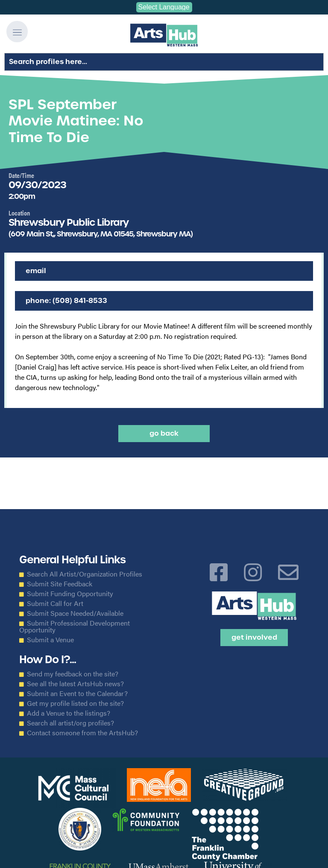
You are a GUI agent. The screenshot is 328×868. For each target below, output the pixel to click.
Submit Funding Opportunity (70, 594)
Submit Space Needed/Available (75, 613)
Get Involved (254, 637)
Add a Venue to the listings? (69, 713)
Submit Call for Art (55, 603)
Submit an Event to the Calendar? (77, 693)
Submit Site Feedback (60, 584)
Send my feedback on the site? (73, 674)
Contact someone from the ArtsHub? (82, 733)
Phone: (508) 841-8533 (66, 301)
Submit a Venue (50, 640)
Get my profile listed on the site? (75, 703)
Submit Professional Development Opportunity (75, 626)
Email (36, 271)
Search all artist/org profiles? (70, 723)
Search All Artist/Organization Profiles (85, 574)
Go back (164, 433)
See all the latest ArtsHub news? (75, 684)
